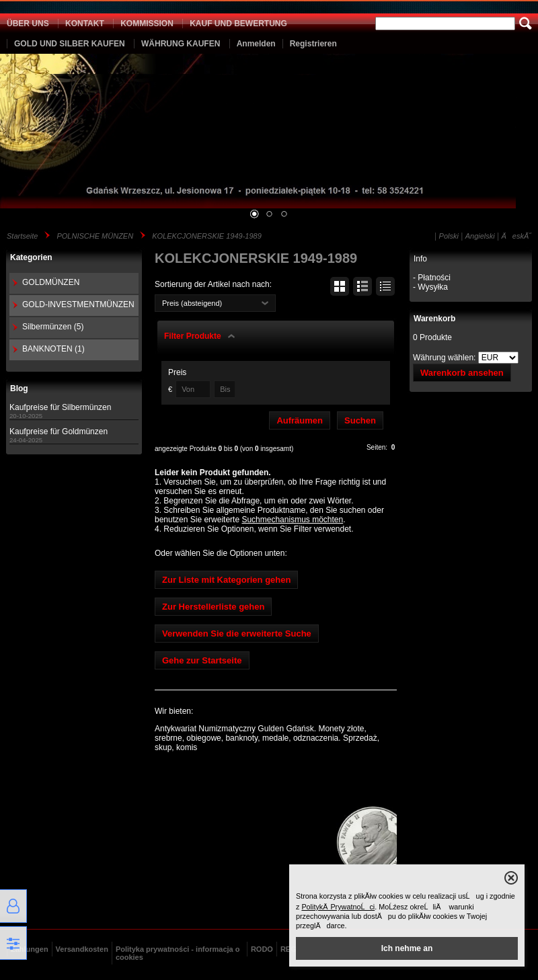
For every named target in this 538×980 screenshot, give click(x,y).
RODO (262, 949)
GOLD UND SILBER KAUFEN (70, 44)
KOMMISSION (147, 24)
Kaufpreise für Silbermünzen (60, 407)
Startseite (22, 236)
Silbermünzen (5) (53, 327)
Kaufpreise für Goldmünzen (59, 432)
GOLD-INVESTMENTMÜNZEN (78, 304)
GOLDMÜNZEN (51, 282)
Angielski (480, 236)
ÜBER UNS (28, 24)
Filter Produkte (193, 336)
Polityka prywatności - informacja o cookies (178, 953)
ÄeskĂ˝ (516, 236)
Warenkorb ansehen (462, 373)
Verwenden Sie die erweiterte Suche (237, 634)
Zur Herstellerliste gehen (213, 607)
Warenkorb (434, 319)
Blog (19, 389)
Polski (449, 236)
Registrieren (313, 44)
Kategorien (31, 257)
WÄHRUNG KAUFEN (181, 44)
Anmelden (256, 44)
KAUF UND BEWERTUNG (238, 24)
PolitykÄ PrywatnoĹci (338, 907)
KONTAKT (85, 24)
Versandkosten (82, 949)
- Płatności (432, 278)
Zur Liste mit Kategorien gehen (226, 580)
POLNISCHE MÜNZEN (95, 236)
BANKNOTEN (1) (53, 349)
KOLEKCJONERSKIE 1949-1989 (207, 236)
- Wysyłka (430, 287)
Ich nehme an (407, 948)
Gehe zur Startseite (202, 660)
